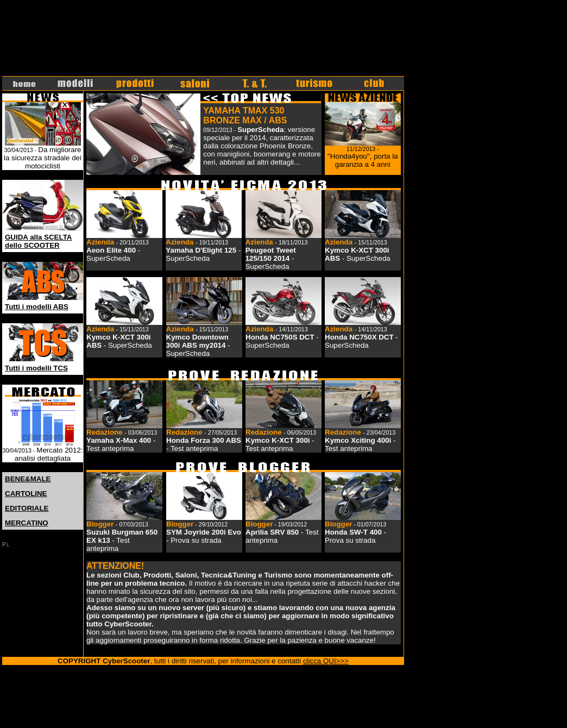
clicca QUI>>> (326, 661)
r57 (134, 686)
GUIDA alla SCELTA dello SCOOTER (38, 241)
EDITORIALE (27, 508)
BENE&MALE (28, 479)
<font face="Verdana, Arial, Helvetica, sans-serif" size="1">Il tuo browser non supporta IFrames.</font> (203, 38)
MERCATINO (27, 523)
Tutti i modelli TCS (36, 368)
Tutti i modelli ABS (37, 307)
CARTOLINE (26, 494)
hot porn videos (60, 686)
